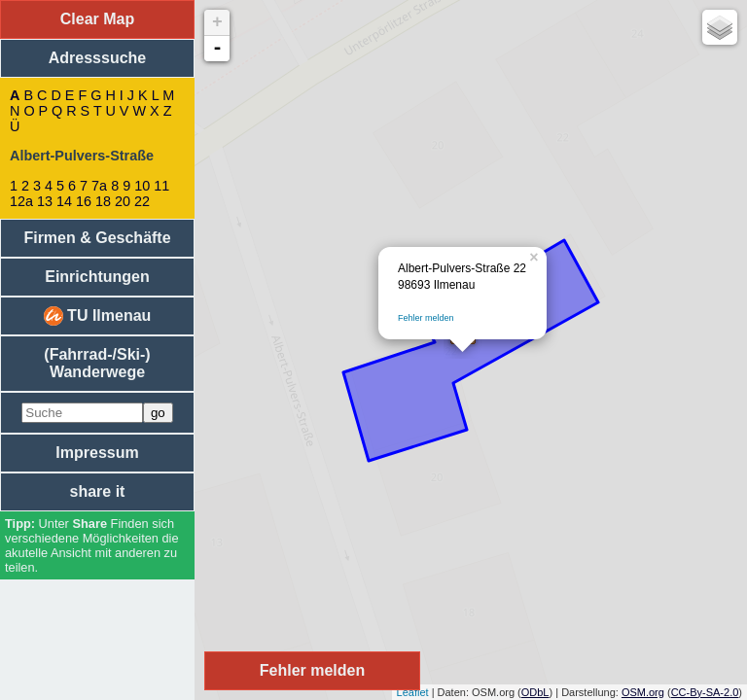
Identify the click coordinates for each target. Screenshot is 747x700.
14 (64, 201)
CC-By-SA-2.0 (705, 692)
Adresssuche (98, 58)
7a (99, 186)
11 (161, 186)
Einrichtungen (97, 277)
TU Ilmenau (98, 316)
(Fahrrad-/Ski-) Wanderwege (97, 363)
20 (123, 201)
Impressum (97, 453)
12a (21, 201)
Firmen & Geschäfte (97, 238)
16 (84, 201)
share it (98, 491)
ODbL (535, 692)
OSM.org (643, 692)
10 (142, 186)
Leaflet (413, 692)
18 (103, 201)
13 (45, 201)
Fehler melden (426, 318)
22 (142, 201)
